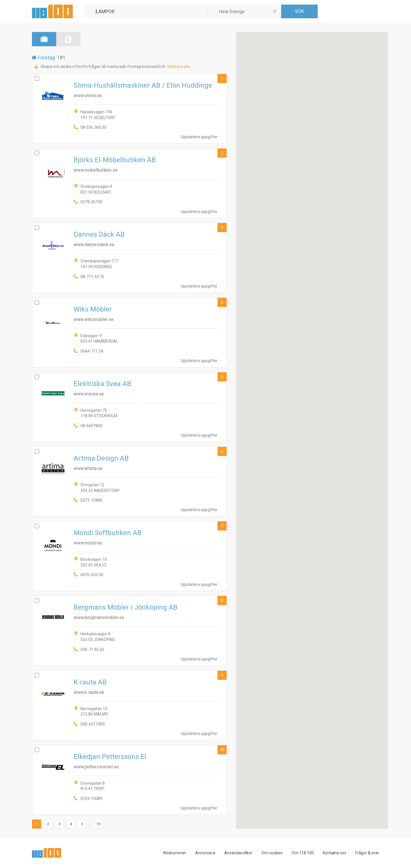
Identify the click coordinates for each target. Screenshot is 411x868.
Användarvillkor (238, 853)
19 (98, 824)
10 (222, 750)
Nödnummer (175, 853)
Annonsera (205, 853)
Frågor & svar (367, 853)
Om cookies (272, 853)
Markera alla (179, 67)
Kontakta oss (335, 853)
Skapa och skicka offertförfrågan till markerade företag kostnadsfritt (103, 67)
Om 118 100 (303, 853)
